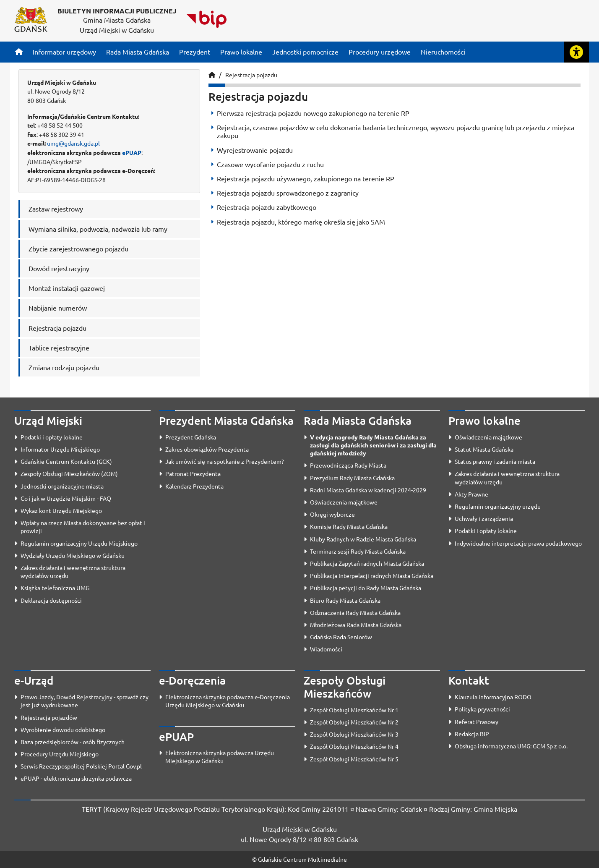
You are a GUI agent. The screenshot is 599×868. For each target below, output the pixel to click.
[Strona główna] (19, 52)
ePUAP (132, 152)
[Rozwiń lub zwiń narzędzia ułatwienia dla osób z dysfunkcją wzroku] (576, 52)
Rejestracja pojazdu (251, 75)
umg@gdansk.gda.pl (73, 143)
